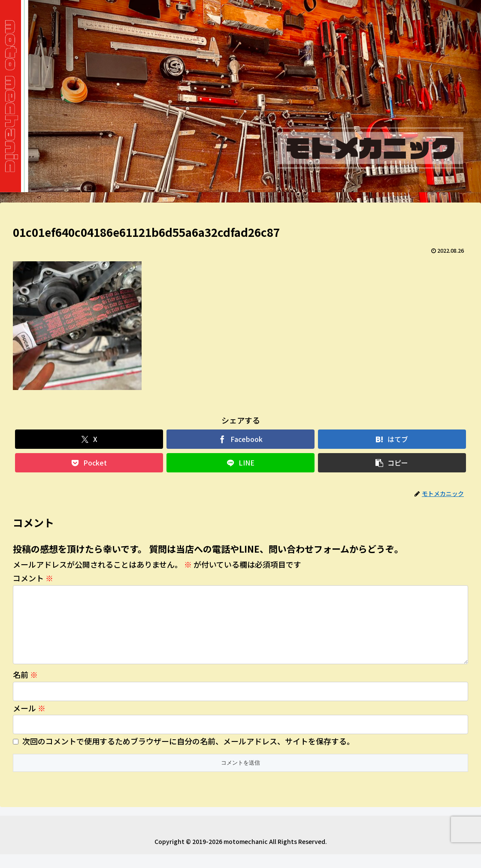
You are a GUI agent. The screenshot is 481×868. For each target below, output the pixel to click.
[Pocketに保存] (89, 463)
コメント (33, 578)
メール (29, 722)
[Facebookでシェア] (240, 439)
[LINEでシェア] (240, 463)
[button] (392, 463)
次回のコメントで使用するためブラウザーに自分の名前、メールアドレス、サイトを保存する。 (188, 755)
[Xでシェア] (89, 439)
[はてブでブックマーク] (392, 439)
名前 (25, 688)
